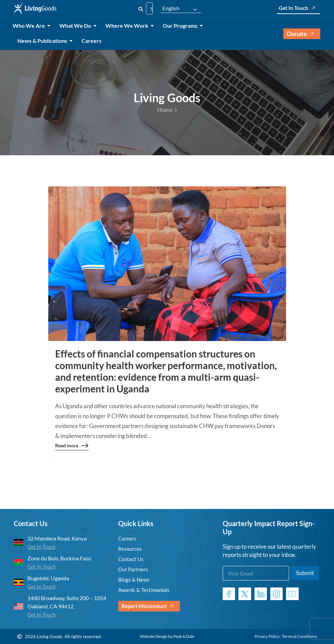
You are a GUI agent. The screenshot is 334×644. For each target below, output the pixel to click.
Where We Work (128, 26)
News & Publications (44, 41)
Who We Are (30, 26)
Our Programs (181, 26)
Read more (72, 447)
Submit (305, 573)
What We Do (76, 26)
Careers (91, 41)
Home (167, 110)
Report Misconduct (149, 606)
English (171, 8)
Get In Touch (299, 8)
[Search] (141, 8)
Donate (302, 34)
